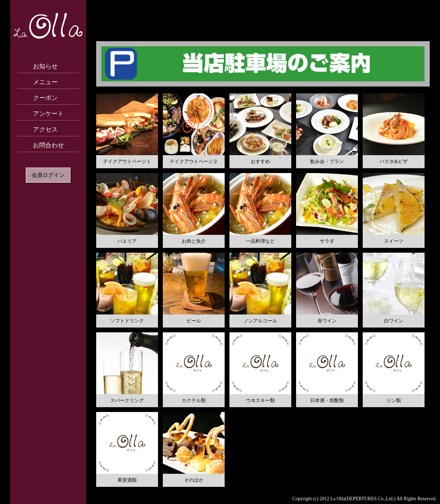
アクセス (45, 129)
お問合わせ (48, 145)
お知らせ (45, 66)
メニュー (45, 82)
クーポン (45, 98)
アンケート (48, 114)
